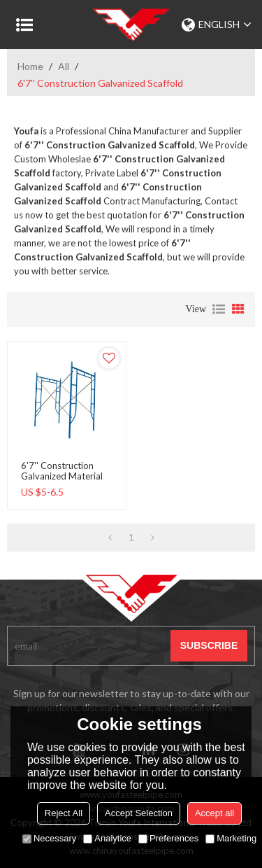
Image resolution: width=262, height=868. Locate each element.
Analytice (107, 838)
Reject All (64, 813)
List (219, 309)
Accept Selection (139, 813)
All (64, 66)
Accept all (214, 813)
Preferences (168, 838)
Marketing (231, 838)
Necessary (49, 838)
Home (30, 66)
